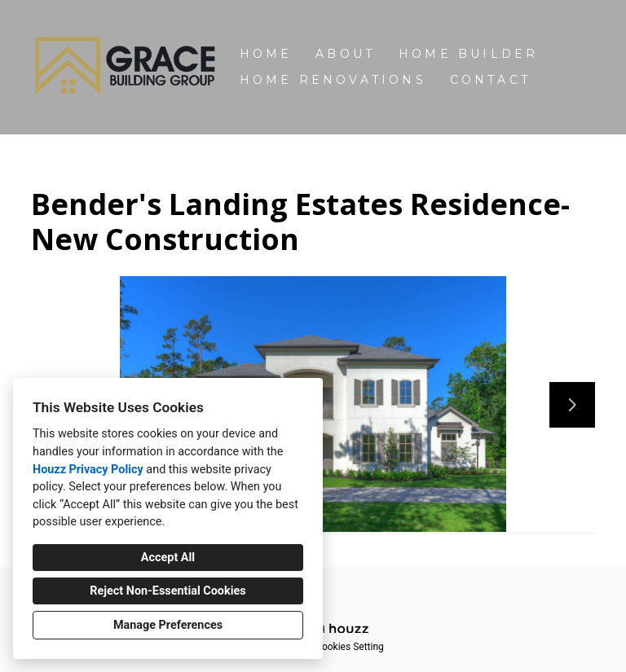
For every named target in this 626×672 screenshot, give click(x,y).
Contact (490, 80)
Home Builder (468, 54)
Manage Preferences (168, 625)
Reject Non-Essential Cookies (168, 591)
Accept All (168, 558)
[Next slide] (572, 405)
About (345, 54)
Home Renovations (333, 80)
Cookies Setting (350, 647)
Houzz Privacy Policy (88, 470)
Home (266, 54)
